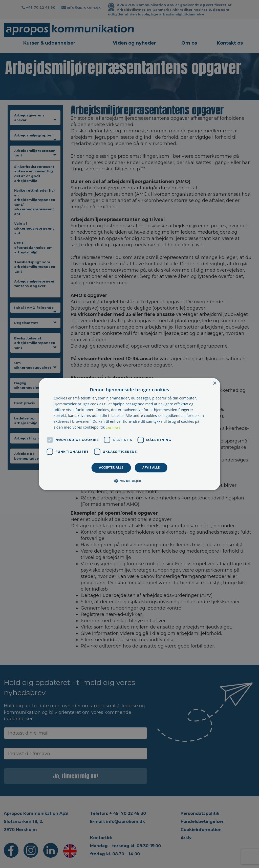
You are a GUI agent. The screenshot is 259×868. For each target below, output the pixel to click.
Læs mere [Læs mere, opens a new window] (113, 428)
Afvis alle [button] (151, 468)
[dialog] (130, 434)
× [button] (214, 383)
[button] (129, 481)
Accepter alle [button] (111, 468)
